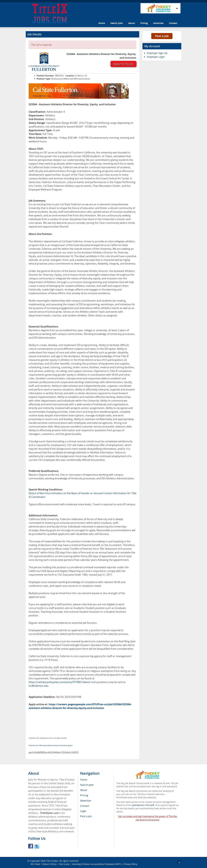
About (132, 23)
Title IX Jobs (52, 861)
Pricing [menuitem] (84, 795)
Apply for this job (123, 64)
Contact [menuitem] (85, 806)
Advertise (158, 23)
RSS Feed (35, 864)
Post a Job (162, 36)
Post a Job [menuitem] (86, 816)
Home (102, 23)
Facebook (31, 846)
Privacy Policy (131, 864)
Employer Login (156, 57)
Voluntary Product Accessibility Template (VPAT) (96, 864)
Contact (173, 23)
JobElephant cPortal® (143, 805)
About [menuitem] (84, 790)
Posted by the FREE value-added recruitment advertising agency (51, 745)
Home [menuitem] (84, 780)
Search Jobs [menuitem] (87, 785)
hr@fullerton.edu (39, 686)
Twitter (37, 846)
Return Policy (50, 864)
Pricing (144, 23)
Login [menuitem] (83, 811)
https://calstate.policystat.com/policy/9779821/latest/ (60, 682)
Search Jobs (117, 23)
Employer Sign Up (157, 53)
